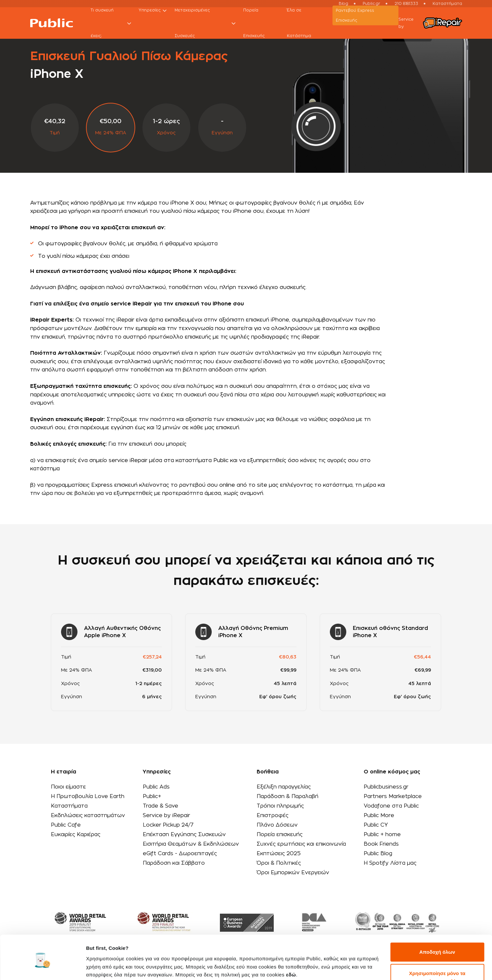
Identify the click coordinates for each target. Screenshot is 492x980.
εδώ (291, 949)
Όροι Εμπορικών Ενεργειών (293, 873)
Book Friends (381, 844)
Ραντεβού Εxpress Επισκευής (355, 15)
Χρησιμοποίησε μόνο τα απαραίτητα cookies (437, 952)
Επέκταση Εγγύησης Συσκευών (184, 835)
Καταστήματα (69, 806)
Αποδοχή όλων (437, 926)
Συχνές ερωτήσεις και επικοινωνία (301, 844)
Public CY (376, 825)
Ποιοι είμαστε (68, 787)
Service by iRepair (166, 815)
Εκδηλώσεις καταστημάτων (88, 815)
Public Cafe (66, 825)
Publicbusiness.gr (386, 787)
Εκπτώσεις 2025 (279, 854)
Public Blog (378, 854)
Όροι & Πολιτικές (279, 863)
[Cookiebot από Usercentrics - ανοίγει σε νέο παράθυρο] (43, 967)
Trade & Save (160, 806)
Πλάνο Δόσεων (277, 825)
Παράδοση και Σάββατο (174, 863)
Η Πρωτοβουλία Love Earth (88, 796)
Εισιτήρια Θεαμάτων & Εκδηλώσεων (191, 844)
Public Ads (156, 787)
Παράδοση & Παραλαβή (288, 796)
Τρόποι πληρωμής (280, 806)
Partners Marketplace (393, 796)
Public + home (382, 835)
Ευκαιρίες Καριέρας (76, 835)
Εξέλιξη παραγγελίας (284, 787)
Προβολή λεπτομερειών (114, 967)
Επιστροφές (273, 815)
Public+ (152, 796)
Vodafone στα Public (391, 806)
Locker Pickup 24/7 (168, 825)
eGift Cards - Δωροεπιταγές (180, 854)
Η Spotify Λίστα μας (390, 863)
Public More (379, 815)
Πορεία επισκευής (280, 835)
